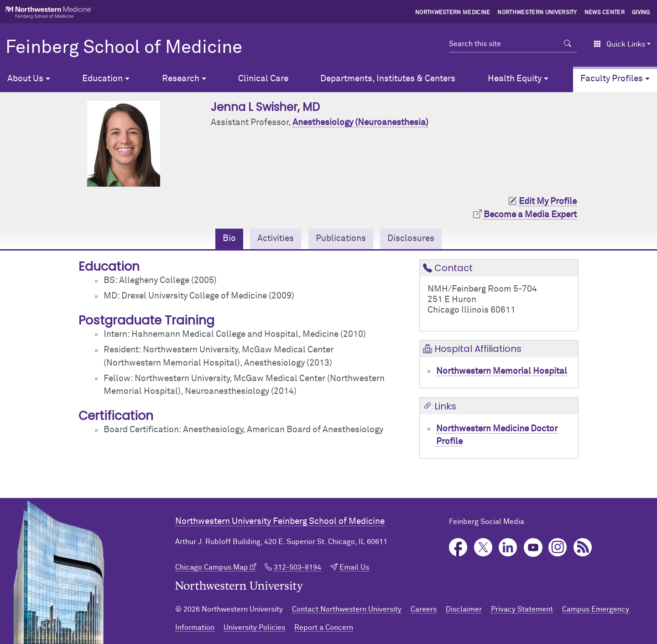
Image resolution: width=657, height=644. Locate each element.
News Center (605, 13)
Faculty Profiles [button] (612, 79)
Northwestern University (537, 13)
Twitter (483, 547)
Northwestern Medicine (453, 13)
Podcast (583, 547)
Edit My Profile (548, 202)
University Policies (254, 628)
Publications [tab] (341, 238)
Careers (424, 609)
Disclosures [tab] (411, 238)
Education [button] (102, 79)
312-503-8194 (297, 567)
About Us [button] (25, 79)
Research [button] (181, 79)
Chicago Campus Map (212, 567)
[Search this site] (504, 44)
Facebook (458, 547)
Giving (641, 13)
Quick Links (619, 44)
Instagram (558, 547)
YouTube (533, 547)
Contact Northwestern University (347, 609)
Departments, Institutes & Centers (388, 79)
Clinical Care (263, 79)
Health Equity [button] (515, 79)
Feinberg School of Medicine (124, 48)
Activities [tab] (276, 238)
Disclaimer (464, 609)
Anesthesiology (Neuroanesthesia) (360, 123)
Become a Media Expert (530, 215)
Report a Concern (324, 628)
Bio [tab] (229, 238)
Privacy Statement (522, 609)
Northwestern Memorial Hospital (502, 371)
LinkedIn (508, 547)
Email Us (354, 567)
